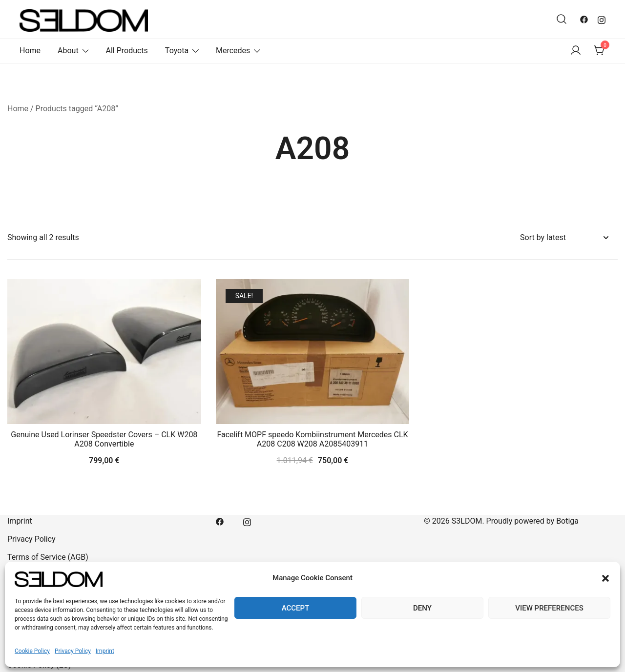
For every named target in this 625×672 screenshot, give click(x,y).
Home (30, 51)
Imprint (105, 651)
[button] (605, 578)
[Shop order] (564, 238)
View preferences (549, 608)
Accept (296, 608)
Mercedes (233, 51)
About (68, 51)
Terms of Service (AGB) (48, 557)
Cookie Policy (32, 651)
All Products (126, 51)
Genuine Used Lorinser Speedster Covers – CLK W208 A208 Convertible (104, 439)
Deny (422, 608)
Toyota (177, 51)
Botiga (567, 521)
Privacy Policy (73, 651)
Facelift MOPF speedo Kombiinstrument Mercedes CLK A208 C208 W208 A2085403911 (312, 439)
